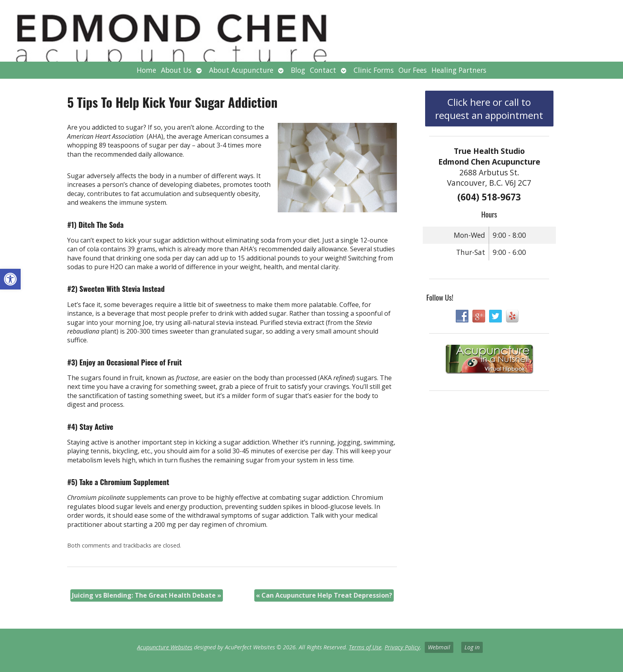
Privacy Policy (402, 647)
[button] (10, 279)
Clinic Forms (374, 70)
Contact (323, 70)
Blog (298, 70)
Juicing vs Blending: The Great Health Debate (147, 595)
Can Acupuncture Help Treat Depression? (324, 595)
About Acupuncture (241, 70)
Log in (472, 647)
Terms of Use (365, 647)
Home (146, 70)
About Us (176, 70)
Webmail (439, 647)
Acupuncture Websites (165, 647)
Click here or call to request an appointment (489, 109)
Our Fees (413, 70)
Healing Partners (459, 70)
